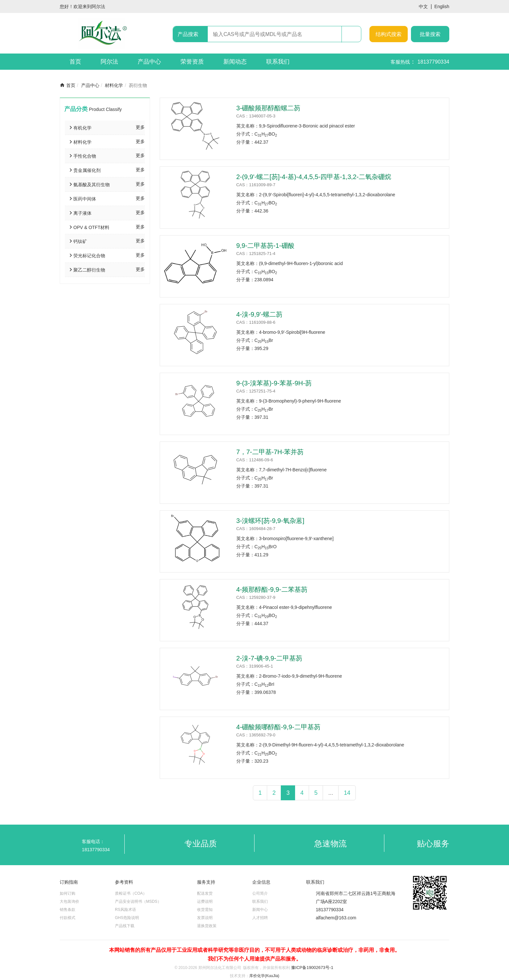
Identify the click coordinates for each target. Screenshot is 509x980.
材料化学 (114, 85)
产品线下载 (125, 926)
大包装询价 (69, 901)
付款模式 (68, 918)
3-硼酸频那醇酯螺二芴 (268, 108)
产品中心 (149, 62)
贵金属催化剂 (87, 170)
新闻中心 (260, 910)
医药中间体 (85, 199)
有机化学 (82, 128)
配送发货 (205, 893)
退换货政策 (207, 926)
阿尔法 (109, 62)
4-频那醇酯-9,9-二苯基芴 (272, 589)
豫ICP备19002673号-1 (312, 968)
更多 (140, 127)
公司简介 (260, 893)
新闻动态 (235, 62)
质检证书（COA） (131, 893)
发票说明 (205, 918)
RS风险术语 (125, 910)
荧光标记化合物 (89, 256)
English (442, 6)
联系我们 (278, 62)
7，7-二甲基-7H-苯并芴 (270, 452)
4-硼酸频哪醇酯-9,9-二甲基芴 (278, 727)
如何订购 (68, 893)
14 (347, 793)
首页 (75, 62)
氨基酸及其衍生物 (92, 185)
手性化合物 (85, 156)
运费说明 (205, 901)
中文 (423, 7)
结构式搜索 (389, 34)
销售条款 (68, 910)
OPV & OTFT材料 (91, 227)
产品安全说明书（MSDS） (138, 901)
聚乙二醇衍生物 (89, 270)
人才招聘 (260, 918)
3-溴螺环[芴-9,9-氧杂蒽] (270, 521)
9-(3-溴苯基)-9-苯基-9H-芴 (274, 383)
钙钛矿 (80, 241)
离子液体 (82, 213)
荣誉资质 (192, 62)
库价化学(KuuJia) (264, 976)
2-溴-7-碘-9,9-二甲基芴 (269, 658)
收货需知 (205, 910)
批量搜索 (430, 34)
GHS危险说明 (127, 918)
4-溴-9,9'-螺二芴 (260, 314)
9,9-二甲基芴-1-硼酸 (265, 246)
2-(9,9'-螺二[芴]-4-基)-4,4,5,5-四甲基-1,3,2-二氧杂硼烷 (314, 177)
